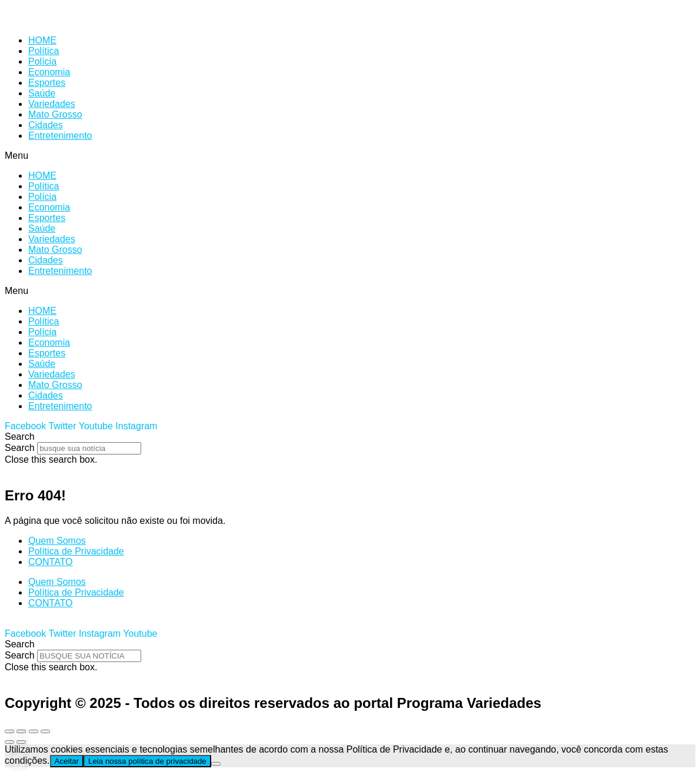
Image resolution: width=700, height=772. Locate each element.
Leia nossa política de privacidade (147, 761)
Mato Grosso (55, 114)
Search (20, 448)
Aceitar (67, 761)
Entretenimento (60, 136)
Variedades (52, 104)
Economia (49, 72)
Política (44, 51)
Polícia (42, 61)
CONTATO (51, 562)
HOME (42, 40)
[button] (350, 156)
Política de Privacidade (76, 551)
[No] (216, 764)
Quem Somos (57, 541)
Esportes (47, 83)
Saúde (42, 93)
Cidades (46, 125)
